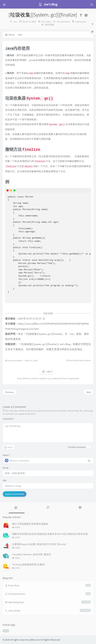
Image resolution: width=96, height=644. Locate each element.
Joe (15, 22)
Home (10, 35)
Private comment (77, 447)
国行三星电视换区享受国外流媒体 (30, 524)
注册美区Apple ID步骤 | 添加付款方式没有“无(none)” (40, 544)
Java (6, 631)
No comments (63, 22)
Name (7, 455)
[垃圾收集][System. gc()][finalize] (44, 334)
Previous (9, 392)
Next (89, 392)
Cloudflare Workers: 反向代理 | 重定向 (32, 554)
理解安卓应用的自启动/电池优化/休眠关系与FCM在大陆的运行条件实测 (50, 534)
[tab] (16, 507)
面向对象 (50, 25)
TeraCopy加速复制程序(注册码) (28, 564)
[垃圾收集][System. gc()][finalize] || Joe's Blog (45, 344)
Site (5, 480)
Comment (9, 419)
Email (6, 468)
